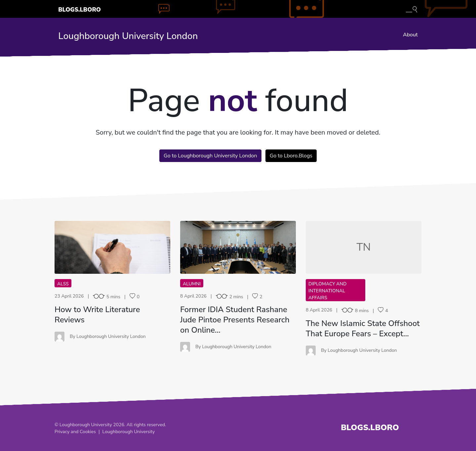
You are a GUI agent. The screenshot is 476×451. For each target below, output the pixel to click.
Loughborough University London (128, 36)
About (410, 35)
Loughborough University (129, 432)
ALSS (63, 284)
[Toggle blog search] (412, 9)
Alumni (192, 284)
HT (112, 247)
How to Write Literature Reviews (97, 315)
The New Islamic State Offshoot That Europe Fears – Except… (363, 328)
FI (238, 247)
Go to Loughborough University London (210, 156)
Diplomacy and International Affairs (327, 291)
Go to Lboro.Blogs (291, 156)
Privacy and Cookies (75, 432)
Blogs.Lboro (79, 10)
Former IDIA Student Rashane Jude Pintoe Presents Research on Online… (235, 320)
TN (364, 247)
